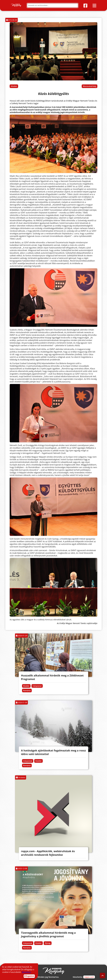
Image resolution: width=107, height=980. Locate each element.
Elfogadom (29, 976)
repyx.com (89, 977)
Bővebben (26, 972)
